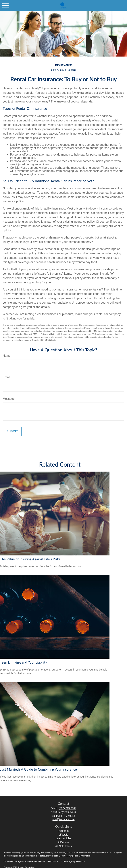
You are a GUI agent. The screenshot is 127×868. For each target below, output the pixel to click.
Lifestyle (63, 835)
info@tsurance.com (64, 819)
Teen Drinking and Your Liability (24, 662)
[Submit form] (12, 431)
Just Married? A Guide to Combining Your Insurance (38, 769)
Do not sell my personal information (75, 856)
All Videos (64, 842)
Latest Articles (63, 838)
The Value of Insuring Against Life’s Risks (30, 559)
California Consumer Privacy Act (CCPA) (95, 853)
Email (6, 377)
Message (9, 399)
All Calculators (63, 846)
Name (7, 356)
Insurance (63, 831)
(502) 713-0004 (68, 808)
